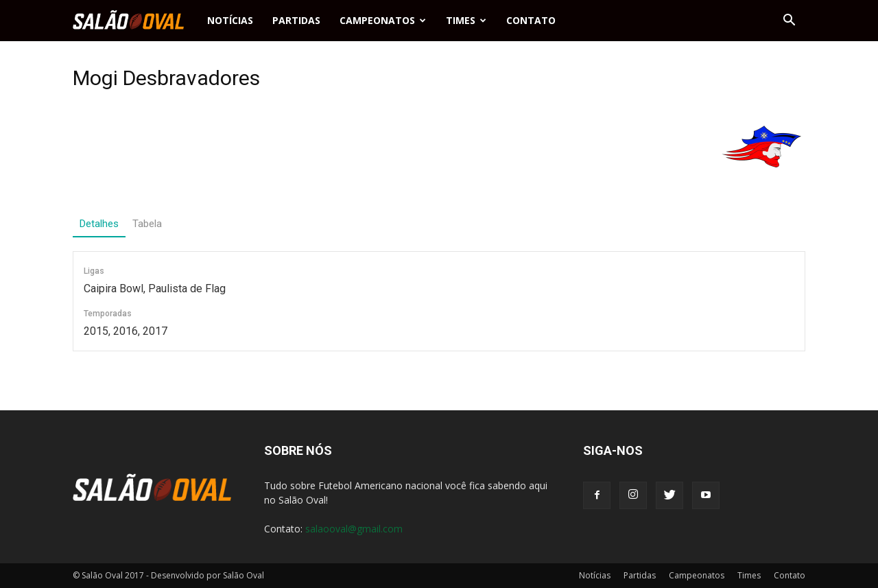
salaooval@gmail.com (354, 529)
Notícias (230, 20)
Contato (531, 20)
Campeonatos (383, 20)
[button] (789, 21)
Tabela (147, 224)
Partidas (296, 20)
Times (466, 20)
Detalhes (99, 224)
